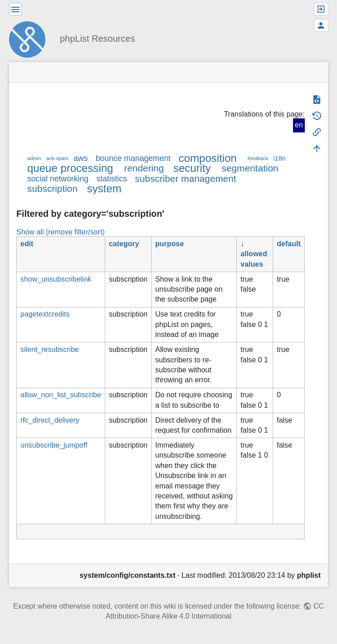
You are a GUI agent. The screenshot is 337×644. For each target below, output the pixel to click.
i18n (279, 158)
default (288, 244)
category (124, 244)
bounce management (133, 158)
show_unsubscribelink (56, 279)
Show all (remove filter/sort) (61, 232)
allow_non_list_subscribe (61, 395)
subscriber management (186, 178)
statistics (112, 179)
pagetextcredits (45, 314)
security (192, 168)
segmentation (250, 168)
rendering (144, 168)
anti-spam (57, 158)
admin (34, 158)
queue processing (70, 168)
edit (27, 244)
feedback (258, 158)
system (104, 188)
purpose (169, 244)
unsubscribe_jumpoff (54, 445)
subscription (52, 188)
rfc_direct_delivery (50, 420)
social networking (58, 179)
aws (81, 158)
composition (208, 158)
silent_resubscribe (50, 349)
